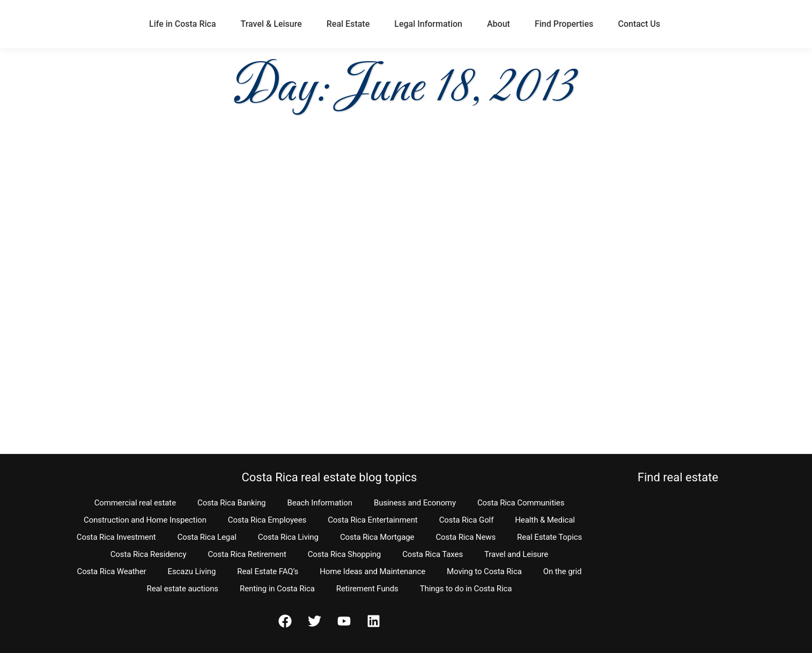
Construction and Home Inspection (145, 520)
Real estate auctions (183, 589)
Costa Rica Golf (467, 520)
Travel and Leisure (516, 554)
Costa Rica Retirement (247, 554)
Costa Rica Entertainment (373, 520)
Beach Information (320, 503)
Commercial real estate (135, 503)
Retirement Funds (367, 589)
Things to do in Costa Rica (466, 589)
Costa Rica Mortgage (377, 537)
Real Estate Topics (549, 537)
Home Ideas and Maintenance (372, 571)
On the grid (563, 571)
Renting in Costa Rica (277, 589)
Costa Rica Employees (267, 520)
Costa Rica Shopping (345, 554)
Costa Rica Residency (149, 554)
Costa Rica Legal (207, 537)
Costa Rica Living (288, 537)
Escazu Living (192, 571)
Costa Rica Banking (231, 503)
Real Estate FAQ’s (268, 571)
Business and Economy (415, 503)
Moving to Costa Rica (484, 571)
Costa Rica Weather (111, 571)
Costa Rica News (466, 537)
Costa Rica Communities (521, 503)
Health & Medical (545, 520)
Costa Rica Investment (116, 537)
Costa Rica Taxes (433, 554)
